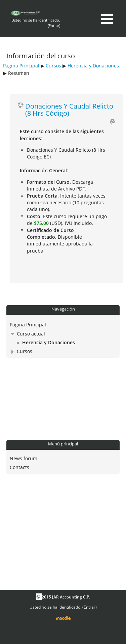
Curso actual (31, 334)
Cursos (53, 66)
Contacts (19, 467)
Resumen (19, 73)
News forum (24, 458)
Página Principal (21, 66)
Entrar (54, 25)
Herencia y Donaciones (93, 66)
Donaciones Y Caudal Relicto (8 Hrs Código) (69, 109)
